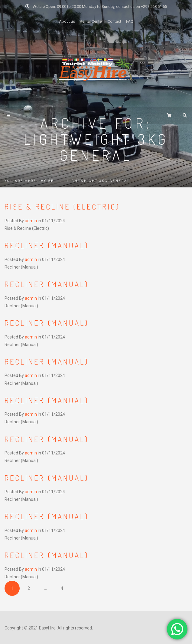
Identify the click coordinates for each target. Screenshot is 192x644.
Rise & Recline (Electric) (62, 206)
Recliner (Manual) (47, 245)
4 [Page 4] (62, 588)
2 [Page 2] (29, 588)
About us (67, 21)
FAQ (130, 21)
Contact (114, 21)
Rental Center (91, 21)
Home (47, 181)
